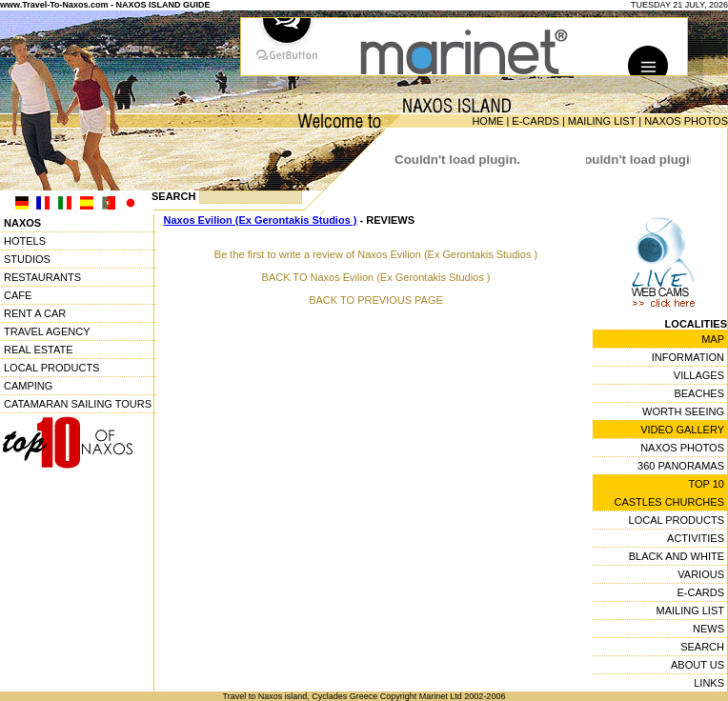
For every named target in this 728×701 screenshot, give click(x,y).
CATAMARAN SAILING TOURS (78, 404)
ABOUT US (698, 665)
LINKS (709, 683)
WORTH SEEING (683, 411)
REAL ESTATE (39, 350)
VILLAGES (699, 375)
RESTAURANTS (42, 277)
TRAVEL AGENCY (47, 331)
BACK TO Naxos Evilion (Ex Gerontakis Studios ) (376, 277)
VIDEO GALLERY (682, 430)
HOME (487, 121)
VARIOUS (701, 574)
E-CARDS (536, 121)
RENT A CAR (35, 313)
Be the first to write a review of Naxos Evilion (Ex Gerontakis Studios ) (376, 254)
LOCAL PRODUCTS (51, 368)
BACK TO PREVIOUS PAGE (376, 300)
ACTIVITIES (696, 538)
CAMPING (28, 386)
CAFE (18, 295)
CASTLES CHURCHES (669, 502)
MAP (713, 339)
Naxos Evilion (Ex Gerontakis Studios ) (261, 220)
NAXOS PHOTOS (686, 121)
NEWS (708, 629)
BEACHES (699, 393)
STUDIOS (27, 259)
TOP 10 (706, 484)
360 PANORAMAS (681, 466)
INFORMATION (688, 357)
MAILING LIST (602, 121)
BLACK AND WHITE (677, 556)
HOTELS (25, 241)
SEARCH (702, 647)
